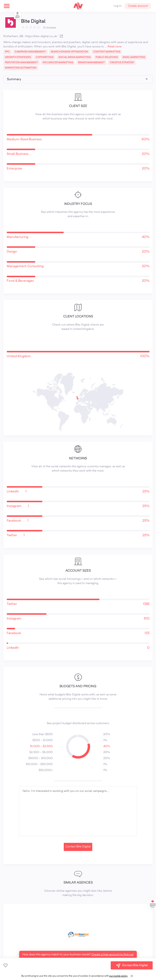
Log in (118, 6)
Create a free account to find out (113, 955)
